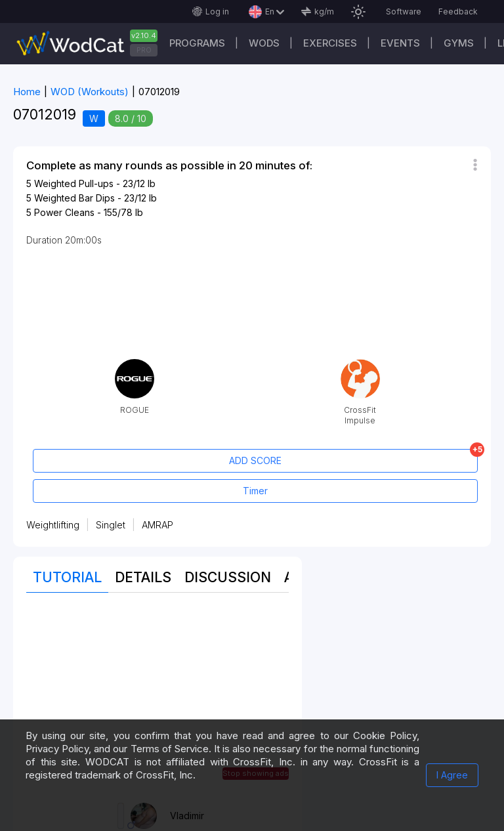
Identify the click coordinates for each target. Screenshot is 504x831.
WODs (264, 43)
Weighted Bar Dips (74, 198)
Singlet (111, 525)
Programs (197, 43)
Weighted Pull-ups (74, 183)
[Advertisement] (157, 698)
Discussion (228, 577)
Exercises (330, 43)
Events (400, 43)
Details (143, 577)
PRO (144, 50)
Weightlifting (53, 525)
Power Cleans (64, 212)
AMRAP (157, 525)
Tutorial (67, 577)
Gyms (459, 43)
